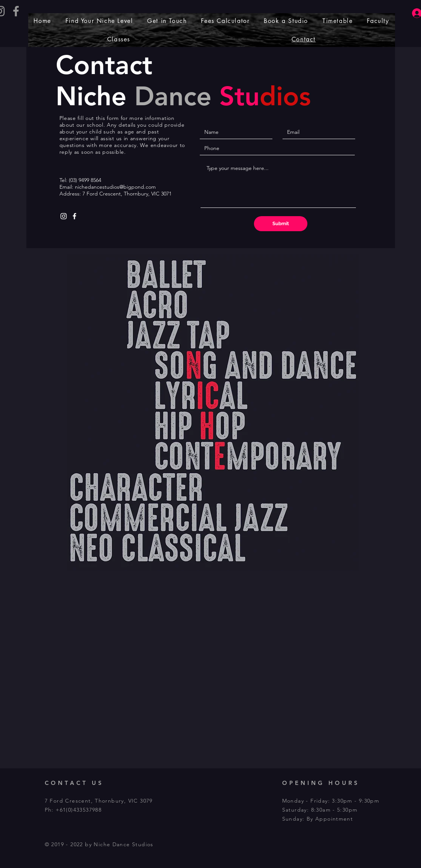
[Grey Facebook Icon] (16, 11)
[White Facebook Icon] (74, 216)
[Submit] (281, 224)
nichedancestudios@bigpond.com (115, 187)
